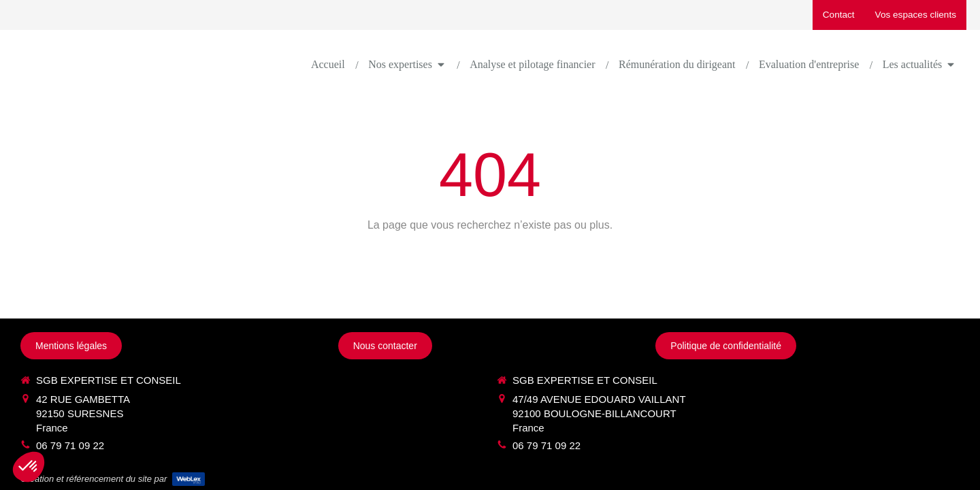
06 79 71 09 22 (70, 445)
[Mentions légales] (71, 346)
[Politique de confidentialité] (726, 346)
